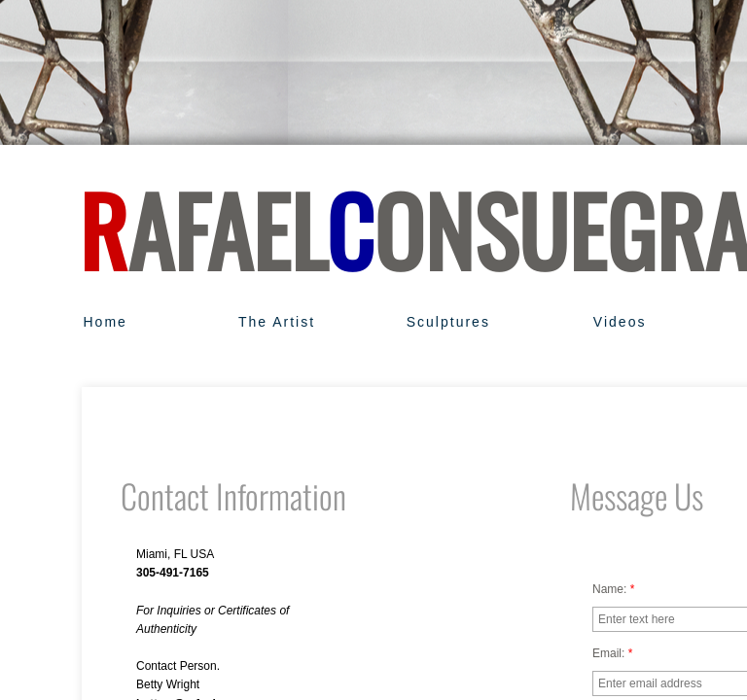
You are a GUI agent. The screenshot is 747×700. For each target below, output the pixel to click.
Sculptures (448, 322)
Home (105, 322)
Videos (620, 322)
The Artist (277, 322)
